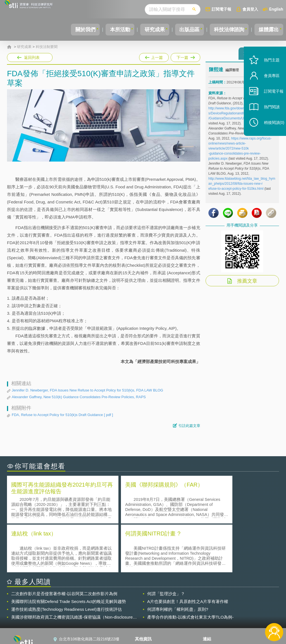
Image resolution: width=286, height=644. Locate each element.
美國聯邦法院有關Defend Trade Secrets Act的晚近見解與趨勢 (69, 552)
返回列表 (32, 57)
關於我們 (72, 30)
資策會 (212, 598)
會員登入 (250, 9)
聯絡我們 (146, 613)
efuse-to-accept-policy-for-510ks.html (236, 191)
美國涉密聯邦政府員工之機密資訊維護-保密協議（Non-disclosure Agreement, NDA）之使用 (72, 568)
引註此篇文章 (189, 426)
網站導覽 (146, 621)
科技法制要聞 (47, 47)
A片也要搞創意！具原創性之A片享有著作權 (188, 552)
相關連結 (240, 598)
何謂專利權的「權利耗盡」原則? (178, 560)
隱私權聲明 (148, 598)
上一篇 (154, 56)
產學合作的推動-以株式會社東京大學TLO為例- (190, 567)
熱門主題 (267, 70)
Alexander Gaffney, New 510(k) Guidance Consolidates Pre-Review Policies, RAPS (79, 397)
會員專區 (267, 86)
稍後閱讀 (270, 133)
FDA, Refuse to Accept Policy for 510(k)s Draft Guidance (62, 415)
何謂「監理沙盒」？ (166, 544)
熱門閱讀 (267, 117)
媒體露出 (268, 30)
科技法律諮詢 (225, 30)
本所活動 (109, 30)
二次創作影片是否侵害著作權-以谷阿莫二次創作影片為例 (64, 544)
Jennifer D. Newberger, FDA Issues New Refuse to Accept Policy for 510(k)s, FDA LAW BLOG (87, 390)
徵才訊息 (146, 605)
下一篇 (185, 56)
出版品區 (183, 30)
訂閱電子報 (221, 9)
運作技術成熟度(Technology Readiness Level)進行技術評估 (66, 560)
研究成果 (146, 30)
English (276, 9)
